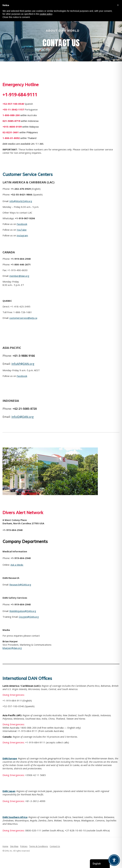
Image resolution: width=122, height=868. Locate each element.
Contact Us (55, 846)
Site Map (14, 846)
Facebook (22, 224)
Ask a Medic (17, 565)
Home (5, 846)
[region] (61, 39)
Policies (24, 846)
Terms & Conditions (39, 846)
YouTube (22, 230)
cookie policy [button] (46, 14)
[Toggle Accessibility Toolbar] (114, 860)
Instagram (22, 235)
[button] (118, 5)
